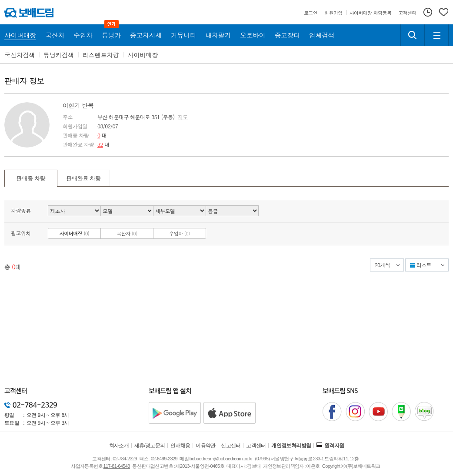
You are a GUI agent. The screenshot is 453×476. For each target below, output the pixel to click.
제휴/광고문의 (150, 446)
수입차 (180, 233)
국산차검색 (20, 55)
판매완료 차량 (83, 178)
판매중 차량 (31, 178)
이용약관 (206, 446)
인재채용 (180, 446)
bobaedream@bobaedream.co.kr (221, 459)
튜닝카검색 (59, 55)
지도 (183, 117)
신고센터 (231, 446)
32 (100, 144)
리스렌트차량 (101, 55)
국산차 (127, 233)
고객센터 (256, 446)
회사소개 (119, 446)
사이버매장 (143, 55)
